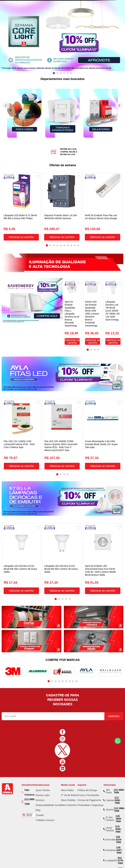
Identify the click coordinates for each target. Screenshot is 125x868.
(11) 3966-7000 (119, 810)
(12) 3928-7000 (119, 819)
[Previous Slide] (6, 106)
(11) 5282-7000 (118, 800)
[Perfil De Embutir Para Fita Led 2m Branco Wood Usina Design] (103, 208)
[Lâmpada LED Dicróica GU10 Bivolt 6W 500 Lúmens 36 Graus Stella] (62, 560)
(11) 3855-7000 (119, 791)
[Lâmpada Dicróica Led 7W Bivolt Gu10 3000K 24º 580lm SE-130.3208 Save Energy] (113, 313)
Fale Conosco (30, 792)
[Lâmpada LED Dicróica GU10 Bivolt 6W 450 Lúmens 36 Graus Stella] (21, 560)
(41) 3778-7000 (121, 861)
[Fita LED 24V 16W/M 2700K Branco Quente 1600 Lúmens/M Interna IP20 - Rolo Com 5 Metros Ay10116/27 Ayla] (62, 435)
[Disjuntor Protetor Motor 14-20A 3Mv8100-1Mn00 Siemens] (62, 208)
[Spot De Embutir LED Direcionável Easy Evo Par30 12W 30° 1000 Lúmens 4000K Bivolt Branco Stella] (103, 560)
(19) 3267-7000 (119, 850)
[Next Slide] (119, 106)
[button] (54, 73)
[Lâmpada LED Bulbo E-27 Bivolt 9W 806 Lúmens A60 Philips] (21, 208)
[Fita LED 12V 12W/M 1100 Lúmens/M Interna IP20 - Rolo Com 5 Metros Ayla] (21, 435)
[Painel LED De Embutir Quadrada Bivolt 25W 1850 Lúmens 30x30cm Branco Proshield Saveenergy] (93, 313)
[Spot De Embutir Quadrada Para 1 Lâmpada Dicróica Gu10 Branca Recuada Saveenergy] (72, 313)
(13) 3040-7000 (118, 829)
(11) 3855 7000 (29, 802)
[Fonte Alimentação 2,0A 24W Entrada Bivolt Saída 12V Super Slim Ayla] (103, 435)
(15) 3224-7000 (119, 840)
